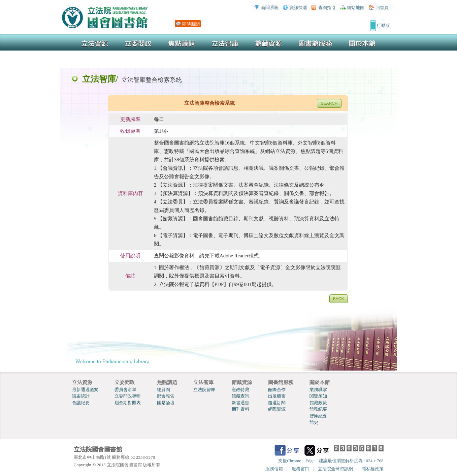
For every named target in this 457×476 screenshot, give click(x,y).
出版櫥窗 (277, 396)
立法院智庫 (204, 390)
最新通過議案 (85, 390)
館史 (314, 422)
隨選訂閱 (277, 403)
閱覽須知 (318, 396)
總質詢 (164, 390)
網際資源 (277, 409)
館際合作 (277, 390)
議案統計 (81, 396)
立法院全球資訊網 (335, 469)
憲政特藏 (240, 390)
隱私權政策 (373, 469)
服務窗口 (300, 469)
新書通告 (240, 403)
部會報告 (166, 396)
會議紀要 (81, 403)
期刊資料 (240, 409)
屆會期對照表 (128, 403)
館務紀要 (318, 409)
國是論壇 (166, 403)
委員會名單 (125, 390)
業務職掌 (318, 390)
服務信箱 (274, 469)
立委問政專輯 (128, 396)
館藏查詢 (240, 396)
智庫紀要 (318, 416)
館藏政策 (318, 403)
